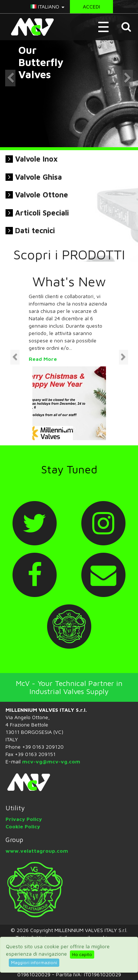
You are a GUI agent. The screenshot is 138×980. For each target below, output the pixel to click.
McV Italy (30, 27)
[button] (127, 27)
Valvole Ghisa (38, 177)
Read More (43, 359)
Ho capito (82, 954)
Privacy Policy (24, 819)
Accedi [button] (91, 6)
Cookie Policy (23, 826)
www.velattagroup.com (37, 851)
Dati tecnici (35, 230)
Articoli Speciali (42, 213)
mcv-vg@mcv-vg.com (51, 761)
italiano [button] (47, 6)
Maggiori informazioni (34, 962)
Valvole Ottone (42, 195)
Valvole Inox (36, 159)
